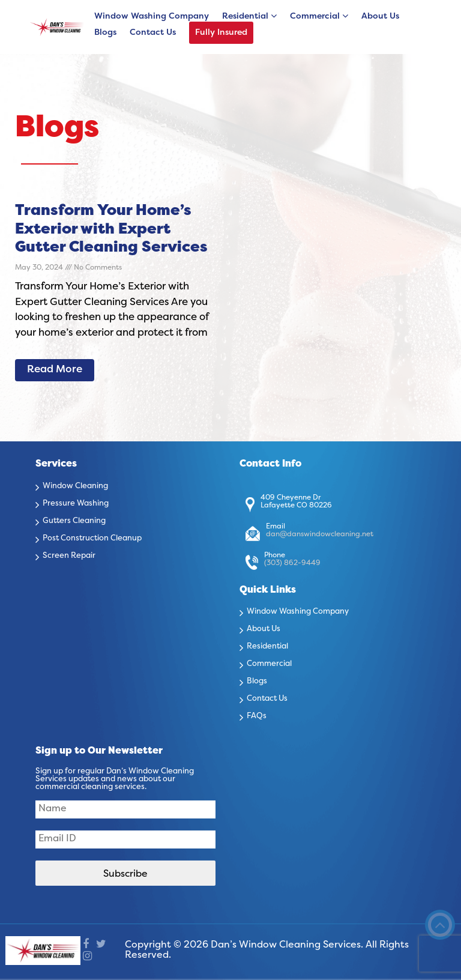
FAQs (257, 716)
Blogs (105, 33)
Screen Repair (69, 556)
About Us (380, 17)
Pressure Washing (76, 504)
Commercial (315, 17)
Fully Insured (221, 33)
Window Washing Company (152, 17)
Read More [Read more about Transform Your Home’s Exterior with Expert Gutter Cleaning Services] (55, 370)
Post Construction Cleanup (92, 539)
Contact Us (153, 33)
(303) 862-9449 (292, 563)
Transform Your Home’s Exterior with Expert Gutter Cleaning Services (111, 230)
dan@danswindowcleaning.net (320, 534)
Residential (245, 17)
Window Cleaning (75, 486)
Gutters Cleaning (74, 521)
